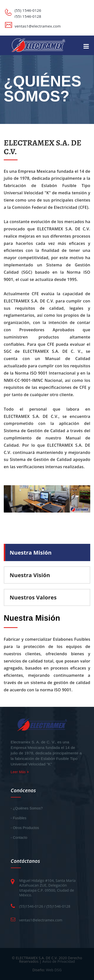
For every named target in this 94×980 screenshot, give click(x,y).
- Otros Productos (25, 828)
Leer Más (20, 772)
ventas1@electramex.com (41, 920)
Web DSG (54, 970)
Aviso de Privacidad (59, 961)
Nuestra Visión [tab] (30, 575)
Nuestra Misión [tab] (31, 552)
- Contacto (19, 838)
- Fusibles (19, 818)
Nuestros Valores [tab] (33, 597)
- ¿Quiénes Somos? (27, 808)
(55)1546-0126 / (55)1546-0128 (45, 906)
